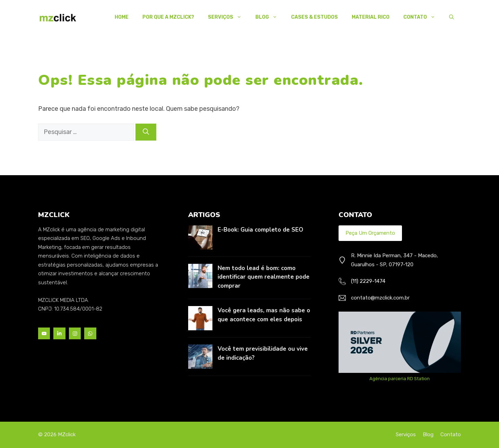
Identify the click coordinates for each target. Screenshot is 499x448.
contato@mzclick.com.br (380, 298)
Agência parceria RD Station (400, 379)
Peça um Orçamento (370, 233)
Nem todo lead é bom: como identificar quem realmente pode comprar (264, 277)
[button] (452, 17)
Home (122, 17)
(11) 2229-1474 (368, 281)
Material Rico (371, 17)
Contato (423, 17)
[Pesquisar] (146, 132)
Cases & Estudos (314, 17)
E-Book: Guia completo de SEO (260, 230)
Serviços (228, 17)
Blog (270, 17)
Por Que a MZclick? (168, 17)
